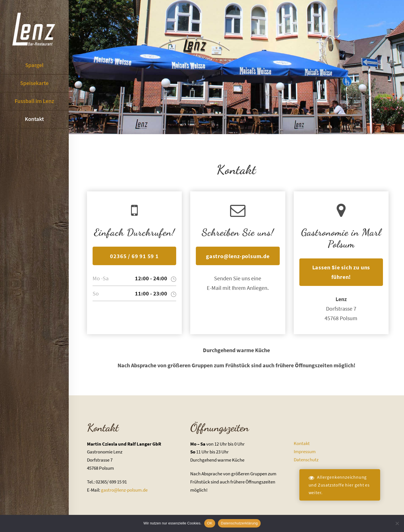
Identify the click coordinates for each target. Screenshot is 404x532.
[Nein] (397, 523)
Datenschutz (306, 460)
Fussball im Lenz (34, 101)
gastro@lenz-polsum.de (124, 490)
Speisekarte (34, 83)
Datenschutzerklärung (239, 523)
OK (210, 523)
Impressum (305, 451)
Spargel (34, 65)
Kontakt (34, 119)
